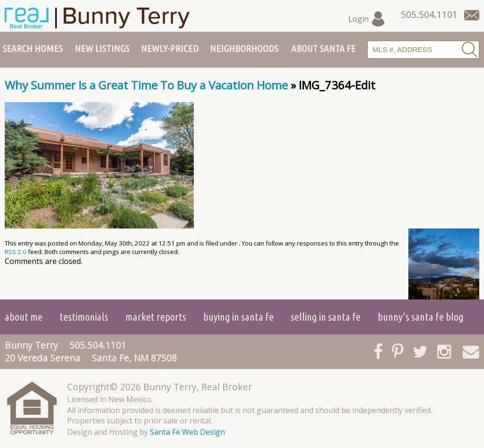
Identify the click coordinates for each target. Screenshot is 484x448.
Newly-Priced (170, 48)
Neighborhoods (244, 48)
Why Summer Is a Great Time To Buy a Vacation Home (146, 85)
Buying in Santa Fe (238, 317)
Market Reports (156, 317)
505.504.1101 (98, 345)
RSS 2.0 (16, 252)
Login (367, 19)
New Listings (102, 48)
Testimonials (84, 317)
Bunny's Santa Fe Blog (421, 317)
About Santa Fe (323, 48)
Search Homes (33, 48)
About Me (24, 317)
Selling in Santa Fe (326, 317)
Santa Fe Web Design (187, 432)
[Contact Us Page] (472, 15)
